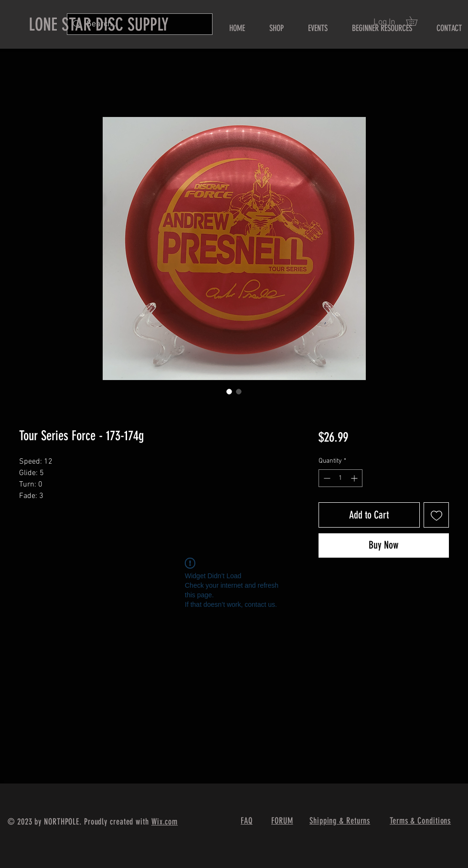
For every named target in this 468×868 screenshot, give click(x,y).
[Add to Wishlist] (436, 515)
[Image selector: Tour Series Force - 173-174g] (229, 392)
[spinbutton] (340, 478)
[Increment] (355, 478)
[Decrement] (326, 478)
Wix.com (165, 822)
